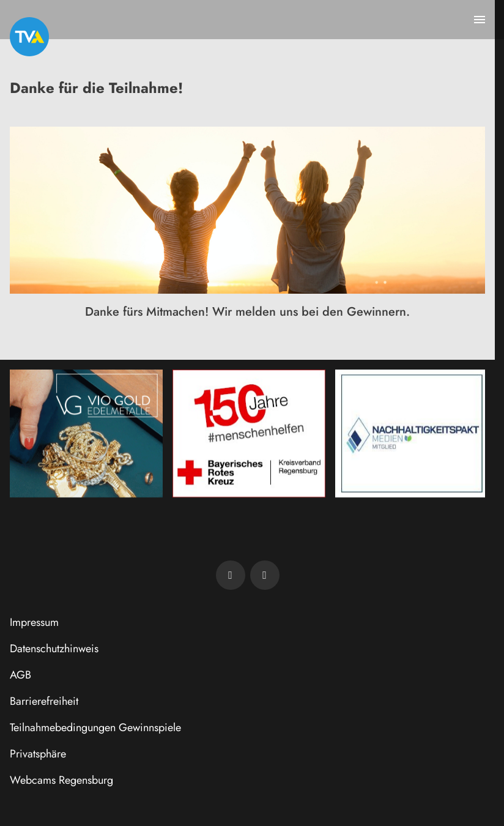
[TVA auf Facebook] (231, 575)
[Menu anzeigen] (480, 20)
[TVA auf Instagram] (265, 575)
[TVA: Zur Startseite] (29, 37)
